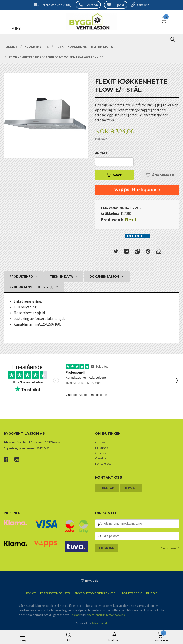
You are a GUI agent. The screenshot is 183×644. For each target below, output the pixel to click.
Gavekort (102, 458)
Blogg (152, 593)
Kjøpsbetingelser (55, 593)
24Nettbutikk (99, 623)
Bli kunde (102, 448)
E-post (119, 5)
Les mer (75, 615)
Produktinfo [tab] (21, 277)
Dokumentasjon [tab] (104, 277)
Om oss (143, 5)
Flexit (131, 220)
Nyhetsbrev (132, 593)
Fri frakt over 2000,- (56, 5)
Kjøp (114, 175)
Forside (100, 442)
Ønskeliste (160, 175)
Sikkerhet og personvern (96, 593)
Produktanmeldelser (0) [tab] (31, 287)
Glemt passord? (170, 548)
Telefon (91, 5)
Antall (101, 153)
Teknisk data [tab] (61, 277)
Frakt (31, 593)
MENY (15, 22)
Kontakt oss (103, 463)
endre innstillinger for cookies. (106, 615)
